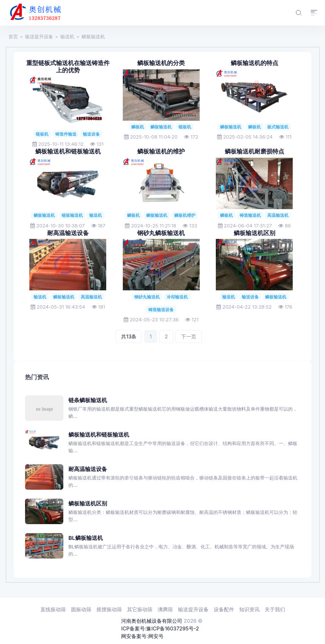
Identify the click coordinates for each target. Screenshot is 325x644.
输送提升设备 (39, 37)
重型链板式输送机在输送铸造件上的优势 (68, 67)
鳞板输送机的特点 (254, 63)
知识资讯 (249, 609)
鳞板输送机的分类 (161, 63)
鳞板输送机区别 (254, 233)
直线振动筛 (53, 609)
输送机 (67, 37)
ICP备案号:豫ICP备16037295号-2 (160, 628)
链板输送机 (72, 215)
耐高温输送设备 (68, 233)
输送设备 (91, 134)
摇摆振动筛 (109, 609)
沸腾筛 (165, 609)
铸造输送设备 (161, 309)
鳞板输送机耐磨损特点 (254, 151)
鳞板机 (138, 127)
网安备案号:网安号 (142, 636)
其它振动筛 (140, 609)
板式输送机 (278, 127)
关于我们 (275, 609)
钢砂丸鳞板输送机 (161, 233)
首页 (13, 37)
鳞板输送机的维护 (161, 151)
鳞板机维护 (185, 215)
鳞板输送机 (93, 37)
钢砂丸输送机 (147, 297)
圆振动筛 (81, 609)
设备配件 (224, 609)
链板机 (42, 134)
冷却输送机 (177, 297)
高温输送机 (278, 215)
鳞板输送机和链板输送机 (68, 151)
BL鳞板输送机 (86, 538)
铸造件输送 (66, 134)
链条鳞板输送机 (88, 400)
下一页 (189, 336)
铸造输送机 (250, 215)
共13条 (129, 336)
